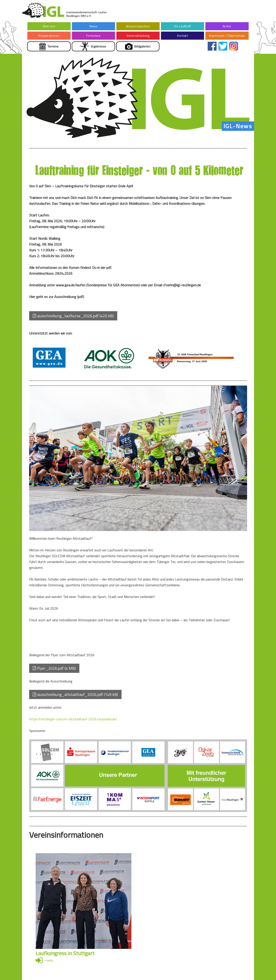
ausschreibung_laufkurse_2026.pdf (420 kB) (73, 316)
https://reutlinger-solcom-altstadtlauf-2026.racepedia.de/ (73, 719)
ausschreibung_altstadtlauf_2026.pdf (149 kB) (75, 694)
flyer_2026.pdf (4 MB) (54, 668)
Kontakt (183, 36)
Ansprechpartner (138, 26)
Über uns (49, 26)
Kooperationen (49, 36)
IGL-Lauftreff (183, 26)
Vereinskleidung (138, 36)
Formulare (93, 36)
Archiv (227, 26)
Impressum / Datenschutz (227, 36)
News (93, 26)
